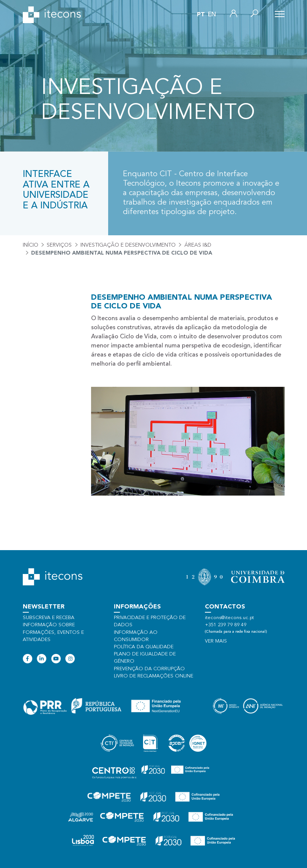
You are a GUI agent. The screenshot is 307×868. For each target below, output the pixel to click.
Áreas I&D (198, 245)
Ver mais (216, 641)
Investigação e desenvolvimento (128, 245)
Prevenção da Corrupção (149, 669)
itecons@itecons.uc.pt (229, 618)
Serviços (59, 245)
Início (31, 245)
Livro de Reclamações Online (153, 676)
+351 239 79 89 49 (226, 625)
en (212, 15)
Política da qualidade (144, 647)
